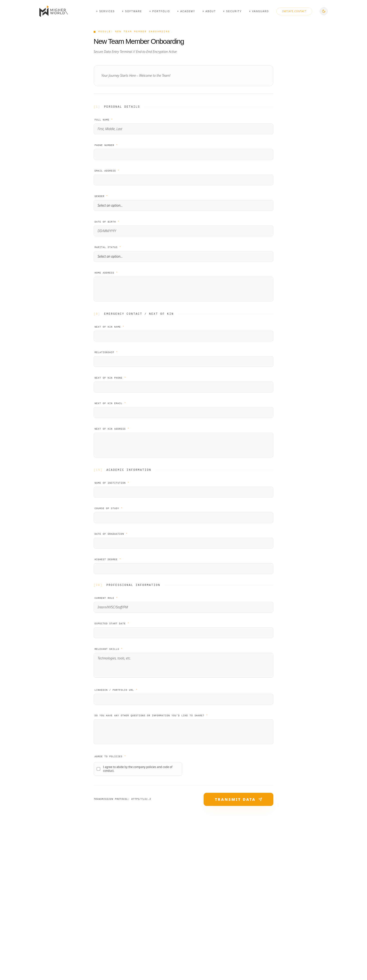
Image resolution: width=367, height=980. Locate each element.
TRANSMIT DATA (239, 799)
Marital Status (108, 247)
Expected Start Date (112, 624)
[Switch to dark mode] (324, 11)
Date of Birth (107, 222)
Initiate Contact (294, 11)
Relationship (106, 353)
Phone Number (106, 145)
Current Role (106, 598)
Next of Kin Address (112, 429)
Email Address (107, 171)
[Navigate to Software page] (132, 11)
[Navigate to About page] (209, 11)
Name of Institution (112, 483)
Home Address (106, 273)
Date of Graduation (111, 534)
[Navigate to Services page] (106, 11)
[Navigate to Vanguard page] (259, 11)
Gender (101, 196)
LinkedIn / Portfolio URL (116, 690)
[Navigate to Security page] (233, 11)
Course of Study (109, 509)
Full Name (104, 120)
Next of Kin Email (110, 404)
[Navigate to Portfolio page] (160, 11)
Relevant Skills (109, 649)
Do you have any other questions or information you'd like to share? (151, 716)
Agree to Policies (110, 757)
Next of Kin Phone (110, 378)
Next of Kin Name (109, 327)
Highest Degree (108, 560)
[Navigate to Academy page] (186, 11)
